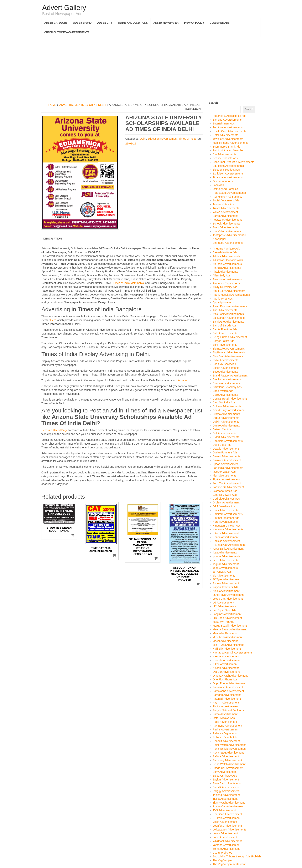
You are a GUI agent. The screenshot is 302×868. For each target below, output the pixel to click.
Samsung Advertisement (227, 760)
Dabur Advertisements (226, 418)
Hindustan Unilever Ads (227, 526)
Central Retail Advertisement (230, 399)
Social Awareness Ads (226, 200)
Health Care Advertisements (229, 131)
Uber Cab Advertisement (227, 814)
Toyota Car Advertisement (228, 806)
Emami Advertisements (226, 456)
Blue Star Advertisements (228, 356)
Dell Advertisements (225, 433)
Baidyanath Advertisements (229, 318)
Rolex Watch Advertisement (229, 745)
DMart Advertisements (226, 437)
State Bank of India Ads (227, 783)
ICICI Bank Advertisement (228, 549)
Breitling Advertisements (227, 379)
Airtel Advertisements (225, 272)
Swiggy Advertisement (226, 791)
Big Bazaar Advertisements (229, 352)
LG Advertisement (223, 603)
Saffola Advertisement (226, 756)
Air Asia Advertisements (227, 268)
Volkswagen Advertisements (229, 830)
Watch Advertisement (225, 212)
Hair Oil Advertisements (227, 231)
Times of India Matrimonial (129, 283)
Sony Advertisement (225, 772)
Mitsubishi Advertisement (228, 637)
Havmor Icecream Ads (226, 518)
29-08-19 (131, 144)
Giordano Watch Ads (225, 491)
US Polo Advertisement (226, 818)
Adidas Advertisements (226, 256)
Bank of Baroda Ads (225, 325)
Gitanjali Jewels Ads (225, 495)
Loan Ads (218, 185)
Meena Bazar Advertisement (230, 629)
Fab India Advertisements (228, 468)
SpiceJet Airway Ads (225, 776)
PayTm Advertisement (226, 703)
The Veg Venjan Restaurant (229, 864)
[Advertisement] (151, 68)
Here (53, 320)
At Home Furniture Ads (226, 249)
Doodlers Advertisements (228, 441)
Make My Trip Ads (223, 622)
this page (181, 380)
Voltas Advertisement (225, 833)
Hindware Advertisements (228, 529)
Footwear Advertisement (227, 220)
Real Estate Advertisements (229, 193)
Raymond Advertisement (227, 726)
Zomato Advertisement (226, 849)
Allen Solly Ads (222, 275)
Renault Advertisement (226, 741)
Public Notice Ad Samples (228, 150)
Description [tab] (53, 239)
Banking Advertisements (227, 120)
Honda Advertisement (226, 537)
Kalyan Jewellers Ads (225, 587)
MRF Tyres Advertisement (228, 645)
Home (52, 105)
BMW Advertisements (226, 360)
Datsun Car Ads (222, 429)
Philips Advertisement (226, 706)
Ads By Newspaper (166, 23)
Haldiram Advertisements (228, 514)
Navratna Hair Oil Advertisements (233, 653)
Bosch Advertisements (226, 368)
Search (213, 103)
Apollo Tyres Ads (223, 299)
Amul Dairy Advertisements (229, 291)
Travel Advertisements (226, 208)
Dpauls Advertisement (226, 449)
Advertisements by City (77, 105)
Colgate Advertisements (227, 406)
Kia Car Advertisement (226, 591)
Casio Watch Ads (223, 391)
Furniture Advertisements (228, 127)
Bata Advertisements (225, 333)
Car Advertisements (224, 154)
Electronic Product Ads (226, 170)
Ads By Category (56, 23)
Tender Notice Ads (224, 204)
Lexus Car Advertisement (228, 599)
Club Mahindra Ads (224, 402)
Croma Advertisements (226, 414)
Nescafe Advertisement (226, 660)
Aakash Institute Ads (225, 252)
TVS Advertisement (224, 810)
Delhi (102, 105)
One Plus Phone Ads (225, 679)
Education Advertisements (228, 166)
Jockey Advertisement (226, 583)
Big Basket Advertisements (229, 349)
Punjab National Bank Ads (228, 710)
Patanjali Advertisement (227, 699)
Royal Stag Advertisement (228, 753)
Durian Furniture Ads (225, 452)
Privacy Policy (194, 23)
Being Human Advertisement (230, 337)
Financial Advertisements (228, 177)
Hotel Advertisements (225, 135)
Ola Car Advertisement (226, 672)
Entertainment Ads (224, 124)
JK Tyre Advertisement (226, 579)
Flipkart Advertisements (227, 479)
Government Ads (223, 181)
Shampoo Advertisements (228, 243)
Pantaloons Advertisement (228, 691)
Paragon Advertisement (227, 695)
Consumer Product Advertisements (233, 162)
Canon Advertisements (226, 383)
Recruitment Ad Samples (227, 197)
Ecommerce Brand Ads (226, 147)
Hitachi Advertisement (226, 533)
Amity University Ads (225, 287)
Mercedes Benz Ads (225, 633)
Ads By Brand (82, 23)
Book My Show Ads (224, 364)
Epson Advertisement (225, 464)
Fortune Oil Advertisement (228, 487)
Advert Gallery (64, 8)
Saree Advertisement (225, 216)
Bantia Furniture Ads (225, 329)
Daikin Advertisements (226, 422)
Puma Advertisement (225, 714)
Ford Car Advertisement (227, 483)
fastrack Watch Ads (224, 472)
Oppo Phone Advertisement (229, 683)
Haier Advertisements (225, 510)
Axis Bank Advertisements (228, 314)
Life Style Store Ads (224, 610)
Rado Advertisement (225, 722)
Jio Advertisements (224, 576)
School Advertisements (226, 224)
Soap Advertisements (225, 227)
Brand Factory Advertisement (230, 376)
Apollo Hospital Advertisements (231, 295)
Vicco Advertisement (225, 822)
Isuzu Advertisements (225, 560)
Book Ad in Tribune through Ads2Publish (237, 856)
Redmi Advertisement (225, 729)
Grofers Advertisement (226, 502)
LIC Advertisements (224, 606)
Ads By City (104, 23)
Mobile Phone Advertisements (230, 143)
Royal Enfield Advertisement (229, 749)
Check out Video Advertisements (67, 32)
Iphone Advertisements (226, 556)
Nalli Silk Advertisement (227, 649)
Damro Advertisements (226, 426)
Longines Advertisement (227, 614)
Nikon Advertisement (225, 664)
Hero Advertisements (225, 522)
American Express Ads (226, 283)
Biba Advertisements (225, 345)
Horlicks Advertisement (226, 541)
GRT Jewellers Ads (224, 506)
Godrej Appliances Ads (226, 499)
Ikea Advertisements (225, 553)
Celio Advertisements (225, 395)
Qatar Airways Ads (224, 718)
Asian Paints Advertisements (230, 306)
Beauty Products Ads (225, 158)
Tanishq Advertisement (226, 795)
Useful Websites (222, 853)
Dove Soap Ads (222, 445)
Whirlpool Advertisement (227, 841)
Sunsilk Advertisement (226, 787)
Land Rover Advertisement (229, 595)
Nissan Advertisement (226, 668)
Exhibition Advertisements (228, 174)
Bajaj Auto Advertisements (228, 322)
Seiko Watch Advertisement (229, 764)
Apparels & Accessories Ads (229, 116)
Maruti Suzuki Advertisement (230, 626)
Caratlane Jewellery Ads (227, 387)
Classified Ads (220, 23)
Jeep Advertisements (225, 568)
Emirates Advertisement (227, 460)
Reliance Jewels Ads (225, 737)
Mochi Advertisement (225, 641)
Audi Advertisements (225, 310)
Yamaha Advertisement (226, 845)
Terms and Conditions (133, 23)
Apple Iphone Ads (223, 302)
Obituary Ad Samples (225, 189)
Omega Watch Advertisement (230, 676)
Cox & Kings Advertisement (229, 410)
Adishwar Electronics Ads (228, 260)
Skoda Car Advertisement (228, 768)
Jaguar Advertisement (226, 564)
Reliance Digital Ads (225, 733)
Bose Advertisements (225, 372)
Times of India (187, 139)
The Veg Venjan (222, 860)
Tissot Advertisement (225, 799)
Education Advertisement (162, 139)
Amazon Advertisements (227, 279)
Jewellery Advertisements (228, 139)
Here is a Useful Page (55, 430)
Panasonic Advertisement (228, 687)
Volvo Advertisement (225, 837)
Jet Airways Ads (222, 572)
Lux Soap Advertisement (227, 618)
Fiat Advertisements (224, 476)
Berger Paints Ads (223, 341)
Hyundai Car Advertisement (229, 545)
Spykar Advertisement (226, 780)
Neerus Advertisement (226, 656)
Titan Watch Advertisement (229, 803)
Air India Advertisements (227, 264)
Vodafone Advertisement (227, 826)
